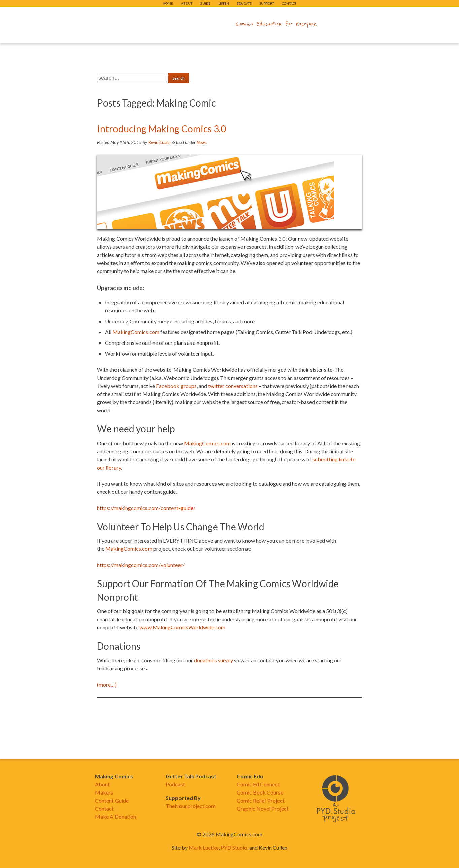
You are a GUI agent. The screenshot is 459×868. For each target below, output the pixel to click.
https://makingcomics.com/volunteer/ (141, 565)
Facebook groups (176, 386)
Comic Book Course (260, 792)
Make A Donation (116, 817)
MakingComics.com (136, 332)
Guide (205, 3)
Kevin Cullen (159, 142)
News (202, 142)
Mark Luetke (204, 848)
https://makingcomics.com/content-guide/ (146, 508)
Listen (224, 3)
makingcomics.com (190, 24)
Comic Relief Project (261, 800)
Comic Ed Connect (258, 784)
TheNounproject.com (191, 806)
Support (267, 3)
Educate (244, 3)
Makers (104, 792)
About (187, 3)
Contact (289, 3)
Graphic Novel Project (263, 809)
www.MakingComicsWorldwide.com (182, 627)
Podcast (175, 784)
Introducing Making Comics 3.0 (161, 129)
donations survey (214, 660)
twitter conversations (233, 386)
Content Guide (112, 800)
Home (168, 3)
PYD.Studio (234, 848)
